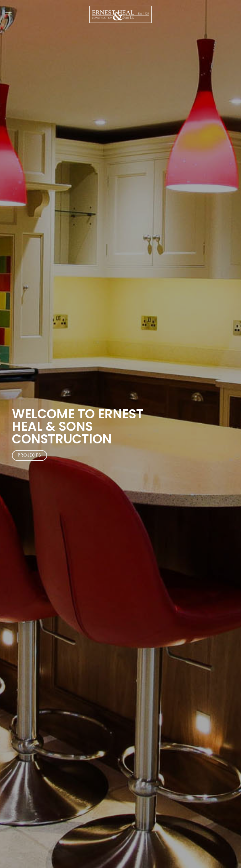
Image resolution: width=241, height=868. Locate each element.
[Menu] (8, 14)
